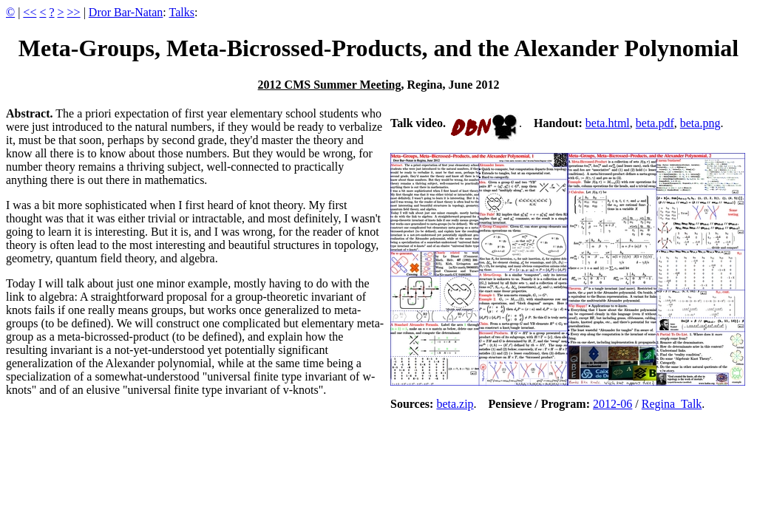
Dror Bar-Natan (126, 12)
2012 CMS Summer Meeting (330, 85)
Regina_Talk (672, 404)
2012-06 (612, 404)
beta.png (700, 123)
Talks (182, 12)
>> (74, 12)
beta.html (608, 123)
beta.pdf (655, 123)
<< (30, 12)
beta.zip (455, 404)
